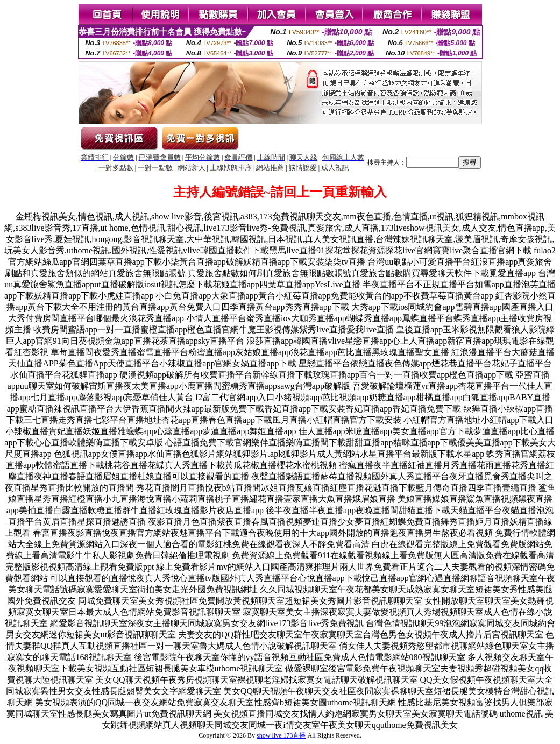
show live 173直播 (281, 735)
